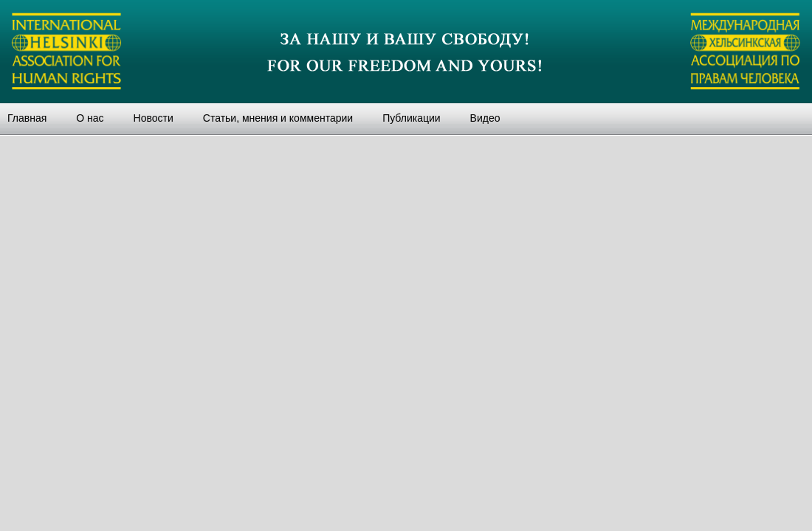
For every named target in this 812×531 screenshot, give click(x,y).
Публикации (411, 118)
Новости (154, 118)
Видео (485, 118)
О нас (90, 118)
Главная (27, 118)
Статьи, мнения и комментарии (278, 118)
